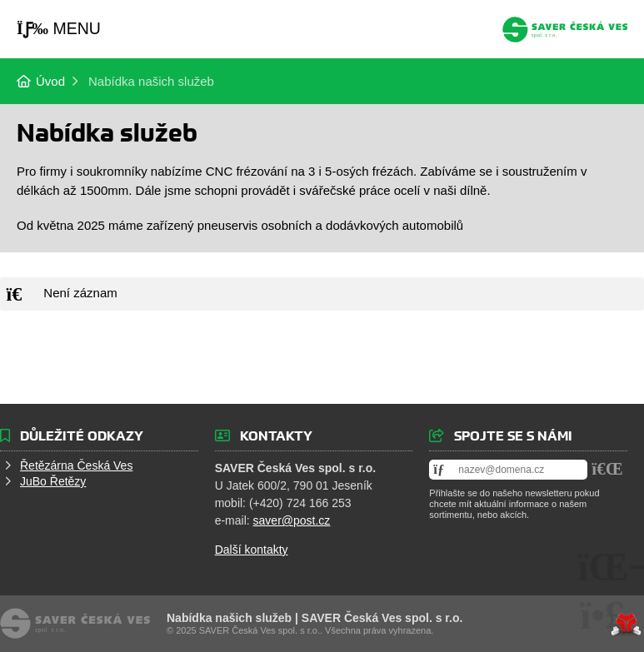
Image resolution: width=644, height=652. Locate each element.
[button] (59, 29)
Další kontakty (252, 550)
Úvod (565, 30)
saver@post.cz (292, 520)
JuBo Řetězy (53, 481)
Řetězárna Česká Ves (76, 465)
